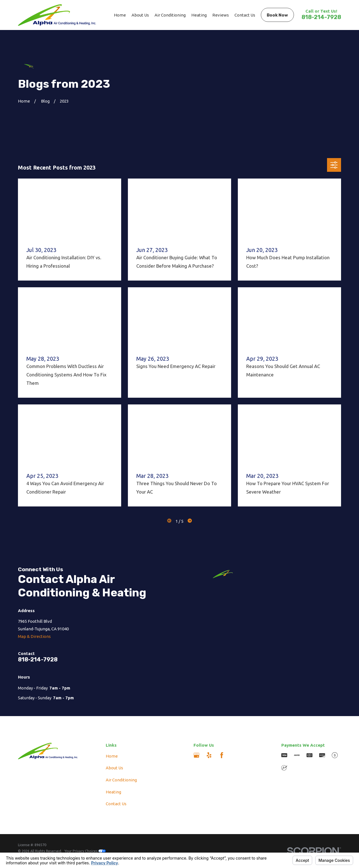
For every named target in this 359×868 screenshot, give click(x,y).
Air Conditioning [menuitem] (170, 15)
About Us (114, 768)
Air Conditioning (121, 780)
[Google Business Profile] (196, 755)
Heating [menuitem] (199, 15)
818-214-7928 (321, 17)
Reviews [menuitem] (221, 15)
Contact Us (116, 804)
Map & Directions (34, 636)
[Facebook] (222, 755)
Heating (113, 792)
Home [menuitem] (120, 15)
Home (112, 756)
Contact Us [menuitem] (245, 15)
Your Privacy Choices (85, 851)
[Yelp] (209, 755)
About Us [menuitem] (140, 15)
